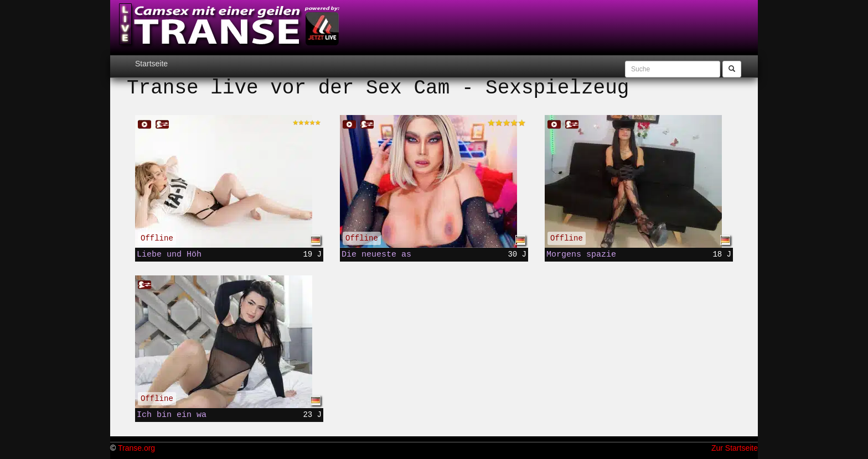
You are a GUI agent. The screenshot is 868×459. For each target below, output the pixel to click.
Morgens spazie (581, 254)
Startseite (151, 64)
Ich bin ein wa (172, 415)
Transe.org (136, 448)
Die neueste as (376, 254)
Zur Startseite (735, 448)
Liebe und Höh (169, 254)
